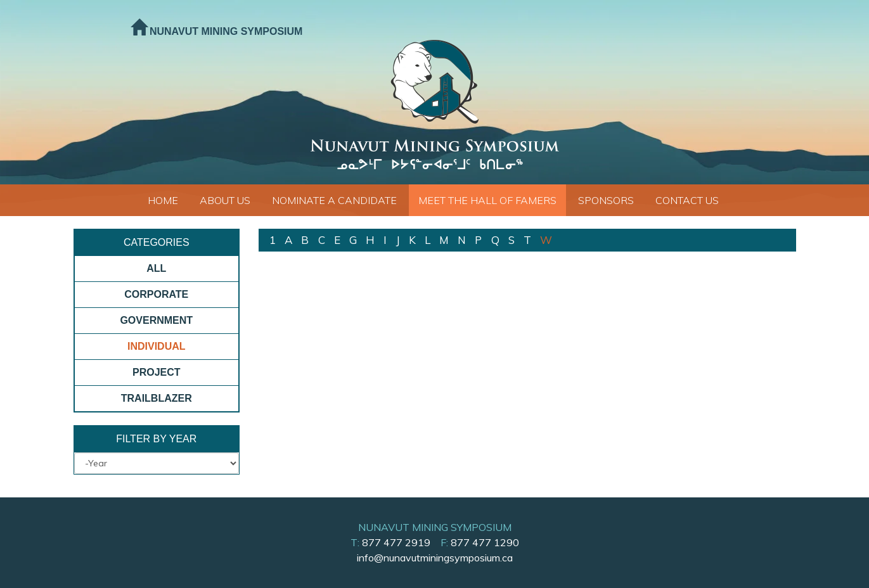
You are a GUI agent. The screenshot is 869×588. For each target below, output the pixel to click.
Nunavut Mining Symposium (217, 31)
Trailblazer (157, 398)
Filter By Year (156, 439)
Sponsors (606, 200)
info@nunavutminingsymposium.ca (435, 558)
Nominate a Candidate (334, 200)
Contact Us (687, 200)
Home (163, 200)
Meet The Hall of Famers (487, 200)
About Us (225, 200)
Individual (157, 346)
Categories (157, 242)
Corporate (156, 294)
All (156, 268)
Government (156, 320)
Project (157, 372)
